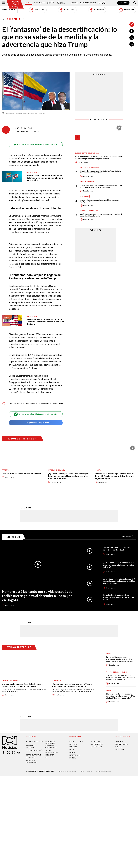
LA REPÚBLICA (95, 741)
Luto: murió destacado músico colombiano (22, 474)
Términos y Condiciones (103, 771)
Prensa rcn (30, 758)
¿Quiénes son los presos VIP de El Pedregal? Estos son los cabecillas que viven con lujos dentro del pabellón (68, 476)
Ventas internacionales (52, 751)
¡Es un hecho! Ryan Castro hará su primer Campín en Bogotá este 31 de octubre (118, 597)
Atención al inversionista (31, 761)
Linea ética (50, 755)
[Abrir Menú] (4, 3)
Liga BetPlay (57, 680)
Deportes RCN (50, 3)
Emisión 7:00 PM (97, 10)
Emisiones (9, 10)
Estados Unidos (16, 404)
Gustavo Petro (44, 404)
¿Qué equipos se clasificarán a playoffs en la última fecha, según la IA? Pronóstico (72, 685)
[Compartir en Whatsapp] (132, 44)
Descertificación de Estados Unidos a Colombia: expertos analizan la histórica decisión (45, 322)
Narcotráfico (30, 404)
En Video (13, 537)
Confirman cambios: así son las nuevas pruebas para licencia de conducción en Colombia (101, 215)
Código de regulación (35, 750)
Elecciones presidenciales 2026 (87, 153)
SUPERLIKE (118, 747)
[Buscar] (135, 3)
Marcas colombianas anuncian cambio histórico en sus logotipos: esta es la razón (99, 201)
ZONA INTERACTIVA (122, 744)
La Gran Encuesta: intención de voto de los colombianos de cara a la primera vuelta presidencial (99, 158)
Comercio (84, 197)
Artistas (5, 470)
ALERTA (72, 752)
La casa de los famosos (11, 680)
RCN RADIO (73, 747)
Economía (75, 3)
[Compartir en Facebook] (132, 31)
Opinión (93, 3)
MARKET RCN (119, 750)
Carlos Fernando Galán (90, 168)
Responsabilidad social (35, 741)
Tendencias (84, 3)
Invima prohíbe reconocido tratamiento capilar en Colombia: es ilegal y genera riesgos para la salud (120, 659)
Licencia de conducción (90, 211)
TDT (81, 741)
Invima (109, 654)
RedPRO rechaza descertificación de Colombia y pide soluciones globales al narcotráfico (45, 178)
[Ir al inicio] (15, 4)
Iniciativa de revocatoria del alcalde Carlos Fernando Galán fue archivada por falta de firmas (101, 172)
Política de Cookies (86, 771)
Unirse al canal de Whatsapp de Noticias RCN (36, 145)
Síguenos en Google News (36, 423)
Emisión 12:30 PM (67, 10)
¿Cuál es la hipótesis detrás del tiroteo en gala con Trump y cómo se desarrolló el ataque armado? (120, 677)
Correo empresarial (34, 755)
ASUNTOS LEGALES (97, 744)
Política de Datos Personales (67, 771)
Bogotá (98, 470)
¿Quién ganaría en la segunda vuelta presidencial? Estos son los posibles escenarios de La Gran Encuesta (101, 186)
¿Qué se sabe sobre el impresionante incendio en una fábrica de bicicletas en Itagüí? (119, 565)
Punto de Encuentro (102, 3)
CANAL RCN (123, 3)
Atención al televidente (31, 747)
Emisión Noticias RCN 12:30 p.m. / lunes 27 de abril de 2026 (117, 549)
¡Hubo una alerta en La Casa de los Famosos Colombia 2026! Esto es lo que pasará (22, 685)
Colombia (29, 3)
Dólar (109, 690)
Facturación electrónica (50, 742)
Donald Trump (58, 404)
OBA (47, 758)
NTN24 (72, 741)
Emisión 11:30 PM (127, 10)
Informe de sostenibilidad (51, 747)
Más (129, 537)
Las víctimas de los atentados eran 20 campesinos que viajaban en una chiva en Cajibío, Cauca (119, 581)
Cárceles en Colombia (57, 470)
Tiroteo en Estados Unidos (117, 672)
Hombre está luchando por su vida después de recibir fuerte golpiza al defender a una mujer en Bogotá (114, 476)
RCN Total (73, 744)
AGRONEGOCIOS (96, 747)
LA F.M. (72, 750)
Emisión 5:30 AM (38, 10)
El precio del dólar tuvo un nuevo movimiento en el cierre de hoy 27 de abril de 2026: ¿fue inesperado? (121, 696)
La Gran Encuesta (87, 182)
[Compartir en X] (132, 38)
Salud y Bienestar (61, 3)
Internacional (40, 3)
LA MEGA (73, 758)
